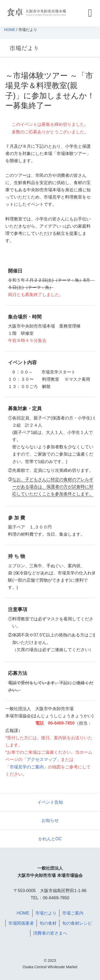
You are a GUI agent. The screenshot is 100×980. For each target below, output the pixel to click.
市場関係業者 (21, 923)
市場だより (46, 913)
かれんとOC (50, 839)
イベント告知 (50, 802)
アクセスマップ (42, 759)
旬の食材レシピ (77, 923)
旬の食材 (48, 923)
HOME (10, 30)
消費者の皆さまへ (50, 933)
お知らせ (50, 820)
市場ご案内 (73, 913)
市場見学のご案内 (27, 767)
